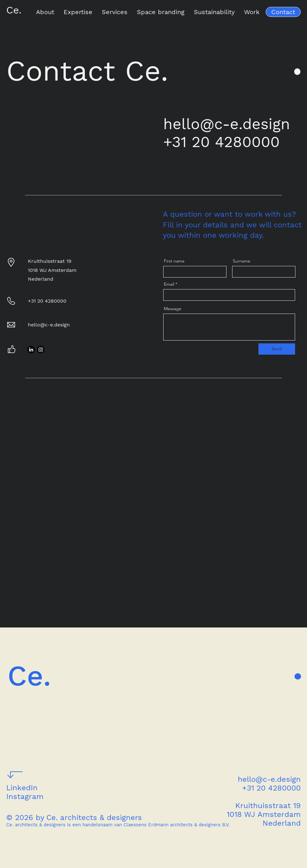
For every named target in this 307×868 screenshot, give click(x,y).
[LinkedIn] (31, 350)
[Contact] (283, 12)
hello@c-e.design (227, 124)
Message (173, 309)
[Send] (277, 349)
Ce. (14, 10)
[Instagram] (41, 350)
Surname (242, 261)
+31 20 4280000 (221, 142)
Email (169, 284)
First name (174, 261)
